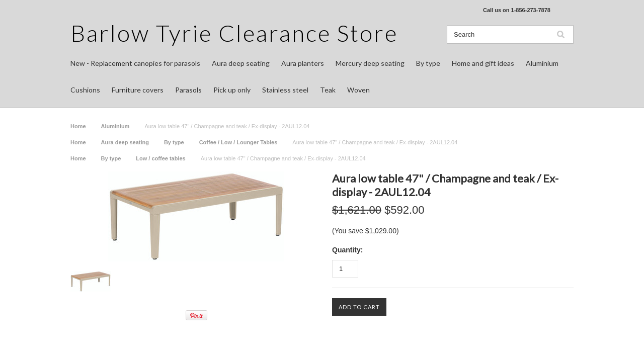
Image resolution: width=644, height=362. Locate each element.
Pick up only (232, 90)
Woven (358, 90)
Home (78, 126)
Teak (328, 90)
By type (428, 63)
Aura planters (303, 63)
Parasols (188, 90)
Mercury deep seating (370, 63)
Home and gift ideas (483, 63)
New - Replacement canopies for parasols (135, 63)
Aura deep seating (241, 63)
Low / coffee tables (160, 158)
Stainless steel (285, 90)
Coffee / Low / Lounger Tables (238, 142)
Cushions (85, 90)
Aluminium (542, 63)
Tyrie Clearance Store (234, 33)
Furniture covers (138, 90)
